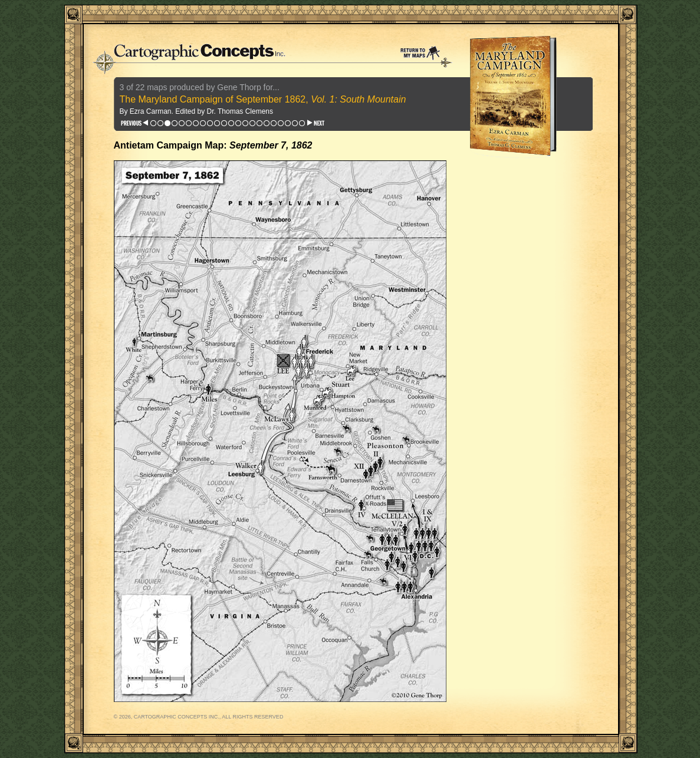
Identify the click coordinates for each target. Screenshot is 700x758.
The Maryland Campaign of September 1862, (263, 99)
